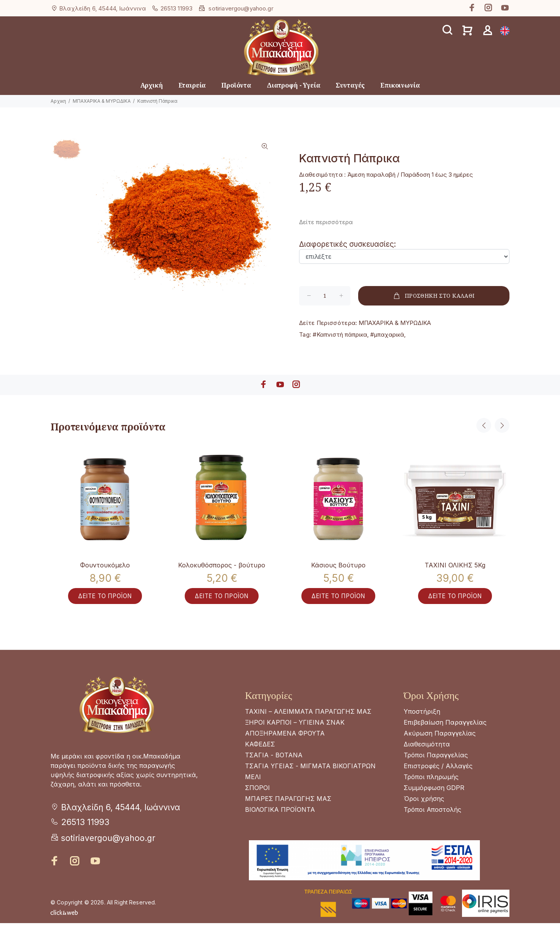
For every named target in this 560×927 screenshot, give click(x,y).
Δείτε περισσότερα (326, 222)
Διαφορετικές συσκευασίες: (347, 244)
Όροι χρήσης (424, 802)
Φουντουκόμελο (105, 565)
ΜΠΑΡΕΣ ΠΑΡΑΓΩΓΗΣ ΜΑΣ (288, 802)
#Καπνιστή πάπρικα (340, 334)
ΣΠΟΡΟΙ (257, 792)
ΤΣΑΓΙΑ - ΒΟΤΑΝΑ (274, 759)
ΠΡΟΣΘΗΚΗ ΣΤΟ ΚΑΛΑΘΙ (434, 296)
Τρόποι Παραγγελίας (436, 759)
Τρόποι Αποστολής (432, 813)
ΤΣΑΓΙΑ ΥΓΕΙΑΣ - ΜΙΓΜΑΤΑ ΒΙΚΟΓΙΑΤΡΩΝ (310, 770)
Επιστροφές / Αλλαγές (438, 770)
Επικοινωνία (400, 85)
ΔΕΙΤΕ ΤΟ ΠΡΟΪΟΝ (105, 599)
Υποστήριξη (422, 715)
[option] (66, 154)
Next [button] (502, 425)
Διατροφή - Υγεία (293, 85)
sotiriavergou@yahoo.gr (241, 8)
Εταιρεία (192, 85)
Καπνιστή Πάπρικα (157, 101)
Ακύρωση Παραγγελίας (440, 737)
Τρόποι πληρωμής (431, 781)
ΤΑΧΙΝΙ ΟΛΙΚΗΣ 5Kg (455, 565)
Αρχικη (58, 101)
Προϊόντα (236, 85)
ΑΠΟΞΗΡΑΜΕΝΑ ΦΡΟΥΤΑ (285, 737)
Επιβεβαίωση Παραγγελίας (445, 726)
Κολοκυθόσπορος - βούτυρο (222, 565)
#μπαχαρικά (387, 334)
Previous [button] (484, 425)
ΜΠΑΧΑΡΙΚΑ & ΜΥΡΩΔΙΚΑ (102, 101)
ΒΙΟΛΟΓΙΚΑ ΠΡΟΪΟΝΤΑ (280, 813)
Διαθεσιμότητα (427, 748)
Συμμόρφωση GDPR (434, 792)
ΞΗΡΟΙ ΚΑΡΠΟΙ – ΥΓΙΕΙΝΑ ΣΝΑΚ (295, 726)
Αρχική (152, 85)
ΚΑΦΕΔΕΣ (260, 748)
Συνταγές (350, 85)
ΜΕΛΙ (253, 781)
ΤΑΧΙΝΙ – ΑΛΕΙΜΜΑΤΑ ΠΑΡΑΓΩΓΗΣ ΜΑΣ (308, 715)
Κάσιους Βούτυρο (338, 565)
